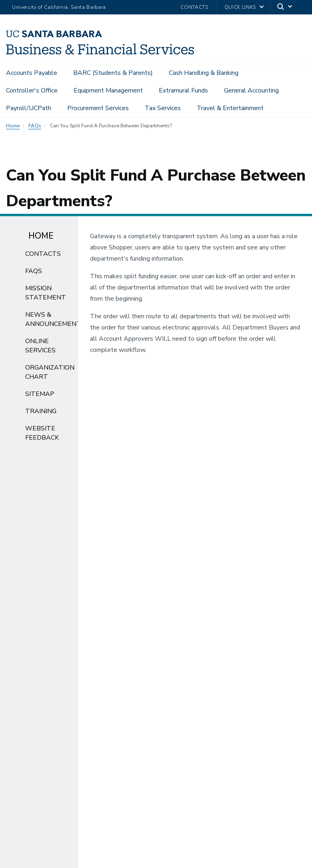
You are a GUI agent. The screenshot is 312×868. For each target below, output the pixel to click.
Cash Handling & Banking (204, 73)
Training (41, 414)
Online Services (40, 348)
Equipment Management (108, 90)
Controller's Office (32, 90)
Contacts (194, 7)
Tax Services (163, 108)
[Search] (285, 7)
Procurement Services (98, 108)
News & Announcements (55, 322)
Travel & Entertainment (230, 108)
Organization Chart (50, 375)
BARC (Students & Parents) (113, 73)
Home (13, 128)
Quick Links (240, 7)
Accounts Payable (32, 73)
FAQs (35, 128)
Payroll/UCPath (29, 108)
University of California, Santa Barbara (59, 7)
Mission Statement (46, 295)
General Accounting (251, 90)
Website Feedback (42, 435)
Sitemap (40, 396)
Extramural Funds (183, 90)
